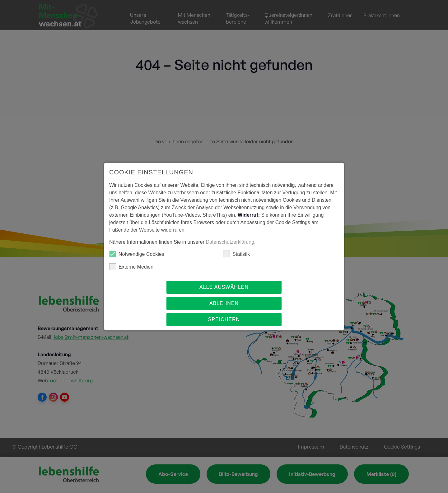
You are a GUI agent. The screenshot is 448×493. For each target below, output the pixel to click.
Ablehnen (224, 303)
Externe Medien (131, 267)
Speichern (224, 319)
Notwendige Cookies (137, 254)
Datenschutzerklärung (230, 242)
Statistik (236, 254)
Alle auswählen (224, 287)
